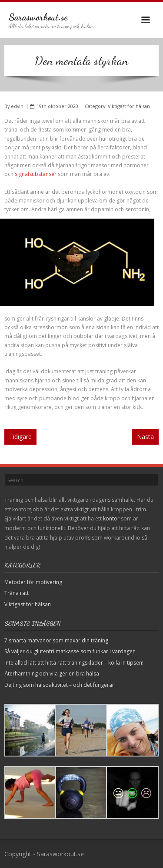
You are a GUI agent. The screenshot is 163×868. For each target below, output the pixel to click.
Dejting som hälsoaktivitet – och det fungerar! (60, 685)
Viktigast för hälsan (129, 106)
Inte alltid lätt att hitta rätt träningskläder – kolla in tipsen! (74, 663)
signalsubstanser (36, 174)
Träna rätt (17, 593)
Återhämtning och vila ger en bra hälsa (52, 674)
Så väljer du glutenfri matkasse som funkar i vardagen (70, 651)
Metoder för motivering (33, 582)
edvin (17, 106)
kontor (111, 518)
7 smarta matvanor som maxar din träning (56, 640)
